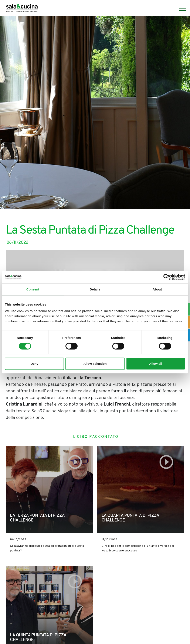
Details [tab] (95, 289)
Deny (34, 364)
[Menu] (180, 9)
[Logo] (22, 9)
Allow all (156, 364)
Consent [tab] (33, 289)
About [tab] (157, 289)
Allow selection (95, 364)
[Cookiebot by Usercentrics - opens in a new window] (167, 277)
